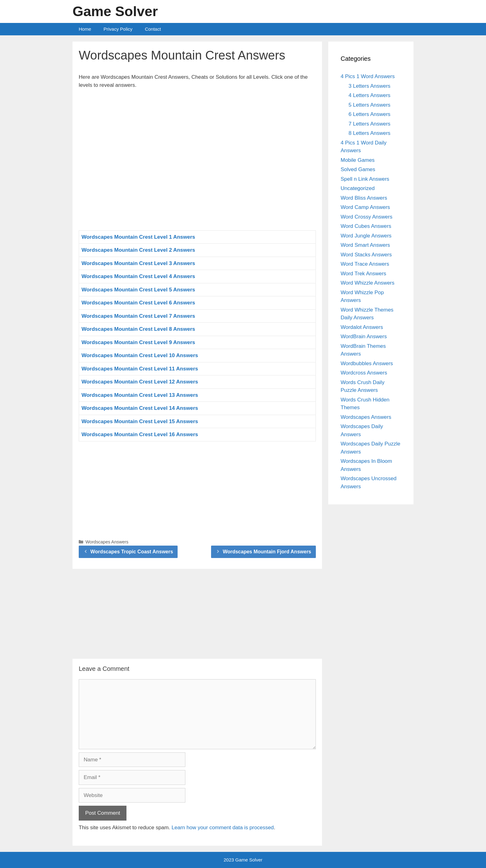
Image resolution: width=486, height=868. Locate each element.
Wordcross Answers (364, 373)
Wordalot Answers (362, 327)
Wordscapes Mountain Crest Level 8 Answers (138, 329)
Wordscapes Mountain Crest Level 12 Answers (140, 382)
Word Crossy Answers (367, 217)
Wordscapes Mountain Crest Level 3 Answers (138, 263)
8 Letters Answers (370, 133)
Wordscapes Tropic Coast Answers (132, 552)
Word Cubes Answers (366, 226)
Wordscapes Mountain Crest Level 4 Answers (138, 276)
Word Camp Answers (365, 207)
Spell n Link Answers (365, 179)
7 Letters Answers (370, 124)
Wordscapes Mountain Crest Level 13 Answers (140, 395)
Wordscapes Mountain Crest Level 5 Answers (138, 290)
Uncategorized (358, 188)
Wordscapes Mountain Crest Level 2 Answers (138, 250)
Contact (153, 29)
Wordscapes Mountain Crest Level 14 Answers (140, 408)
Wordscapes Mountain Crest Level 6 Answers (138, 303)
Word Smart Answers (365, 245)
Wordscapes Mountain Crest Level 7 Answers (138, 316)
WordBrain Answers (364, 337)
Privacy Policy (118, 29)
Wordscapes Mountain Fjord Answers (267, 552)
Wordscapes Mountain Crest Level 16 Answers (140, 434)
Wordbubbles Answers (367, 363)
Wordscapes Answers (107, 542)
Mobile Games (358, 160)
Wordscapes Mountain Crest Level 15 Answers (140, 421)
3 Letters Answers (370, 86)
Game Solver (115, 11)
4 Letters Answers (370, 95)
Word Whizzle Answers (368, 283)
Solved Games (358, 169)
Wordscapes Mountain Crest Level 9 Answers (138, 342)
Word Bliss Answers (364, 198)
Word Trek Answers (363, 274)
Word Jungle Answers (366, 236)
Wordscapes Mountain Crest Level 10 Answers (140, 355)
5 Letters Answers (370, 105)
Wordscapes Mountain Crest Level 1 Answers (138, 237)
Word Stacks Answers (366, 255)
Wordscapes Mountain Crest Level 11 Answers (140, 369)
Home (85, 29)
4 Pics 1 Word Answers (368, 76)
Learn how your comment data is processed (223, 828)
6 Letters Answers (370, 114)
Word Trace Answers (365, 264)
